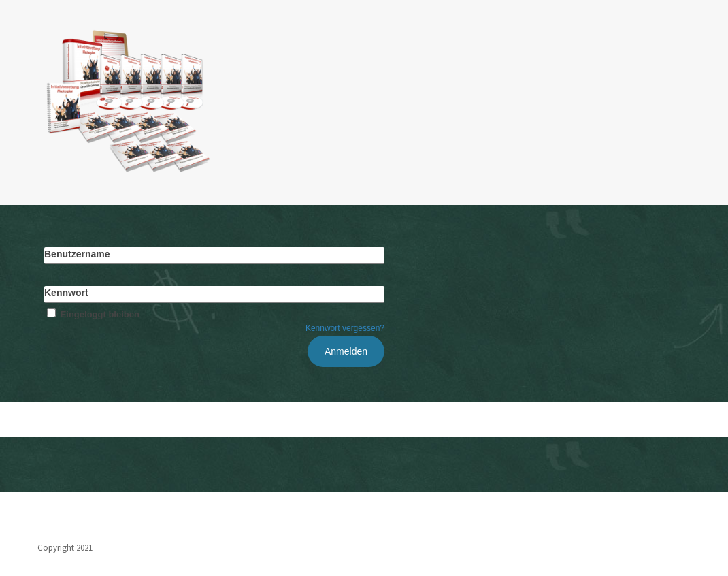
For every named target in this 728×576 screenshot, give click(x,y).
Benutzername (77, 254)
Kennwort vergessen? (345, 328)
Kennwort (66, 293)
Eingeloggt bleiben (92, 314)
